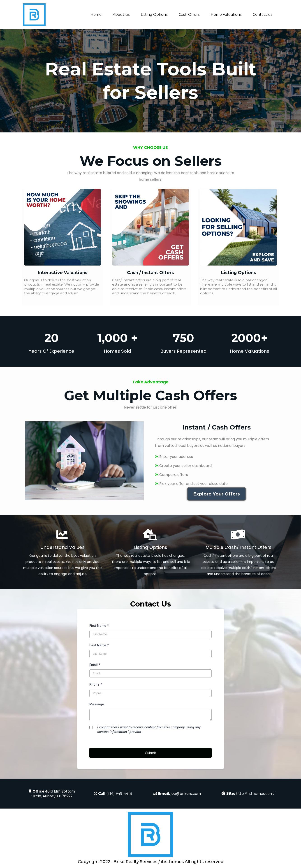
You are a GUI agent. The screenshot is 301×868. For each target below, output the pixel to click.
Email (95, 665)
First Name (99, 626)
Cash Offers (189, 15)
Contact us (263, 15)
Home (96, 15)
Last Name (99, 645)
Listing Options (154, 15)
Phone (96, 684)
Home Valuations (226, 15)
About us (121, 15)
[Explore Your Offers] (216, 494)
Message (97, 704)
